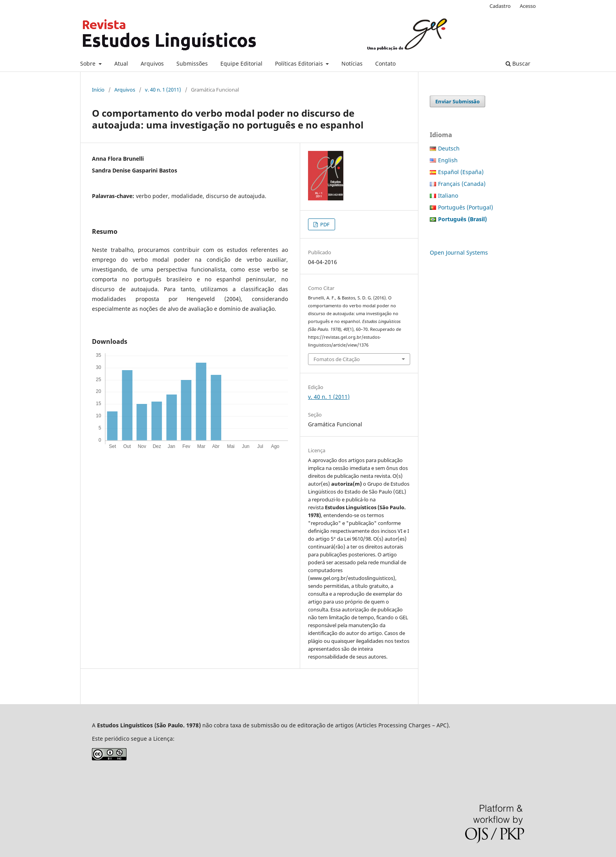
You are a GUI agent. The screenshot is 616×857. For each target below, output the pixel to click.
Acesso (528, 6)
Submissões (192, 63)
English (448, 160)
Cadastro (500, 6)
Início (98, 90)
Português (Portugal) (466, 207)
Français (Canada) (462, 184)
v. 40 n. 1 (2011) (163, 90)
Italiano (448, 195)
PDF (324, 224)
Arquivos (152, 63)
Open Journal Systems (459, 252)
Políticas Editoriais (300, 63)
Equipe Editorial (241, 63)
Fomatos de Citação (337, 359)
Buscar (518, 63)
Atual (121, 63)
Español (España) (461, 172)
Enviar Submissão (457, 101)
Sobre (89, 63)
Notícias (352, 63)
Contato (385, 63)
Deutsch (449, 148)
